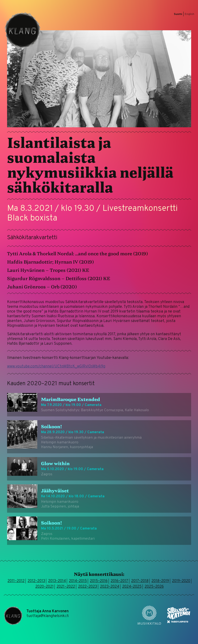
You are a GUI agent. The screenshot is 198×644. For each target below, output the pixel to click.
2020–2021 (44, 587)
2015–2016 (99, 581)
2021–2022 (66, 587)
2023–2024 (110, 587)
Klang (23, 30)
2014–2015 (78, 581)
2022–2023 (88, 587)
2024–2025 (132, 587)
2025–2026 (154, 587)
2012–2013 (36, 581)
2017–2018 (140, 581)
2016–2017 (119, 581)
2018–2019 (160, 581)
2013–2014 (57, 581)
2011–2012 (16, 581)
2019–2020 (181, 581)
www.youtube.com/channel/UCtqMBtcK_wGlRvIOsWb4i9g (56, 366)
